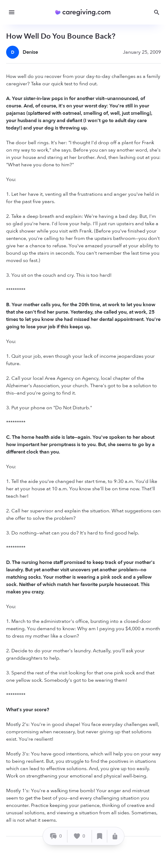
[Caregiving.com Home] (85, 12)
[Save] (100, 836)
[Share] (115, 836)
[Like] (80, 836)
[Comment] (56, 836)
